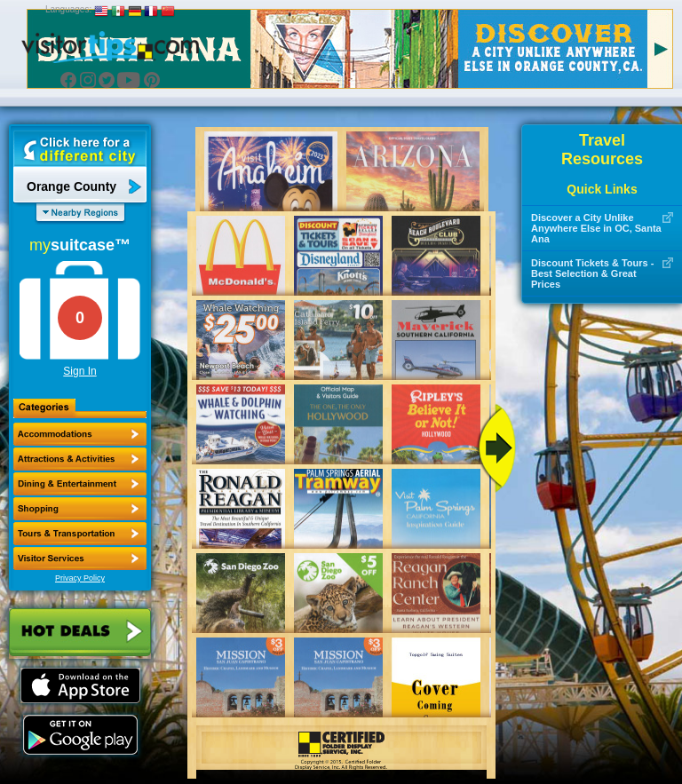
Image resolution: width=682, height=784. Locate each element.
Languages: (68, 9)
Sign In (79, 371)
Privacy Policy (80, 578)
